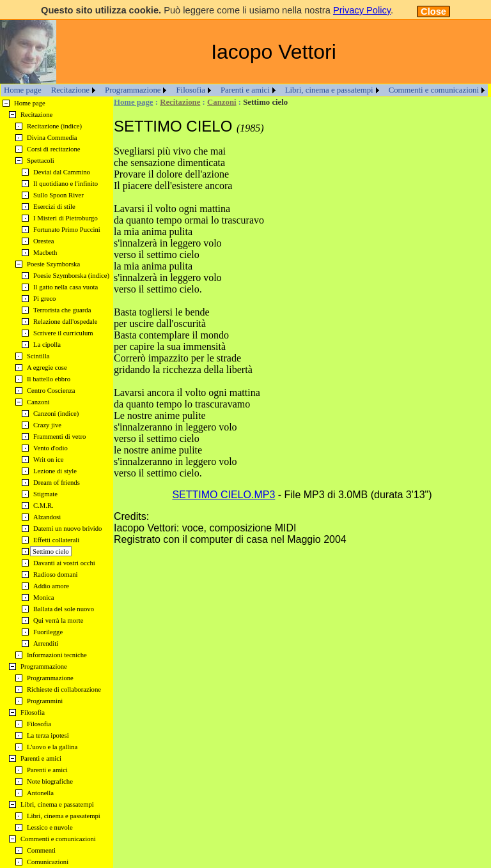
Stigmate (45, 494)
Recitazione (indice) (54, 126)
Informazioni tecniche (57, 655)
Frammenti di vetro (59, 437)
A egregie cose (47, 368)
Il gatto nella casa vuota (66, 287)
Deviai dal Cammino (62, 172)
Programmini (45, 701)
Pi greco (44, 299)
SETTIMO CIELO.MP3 (223, 495)
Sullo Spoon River (58, 195)
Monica (44, 598)
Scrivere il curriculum (63, 333)
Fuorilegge (48, 632)
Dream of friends (57, 483)
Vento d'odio (51, 448)
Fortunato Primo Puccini (67, 230)
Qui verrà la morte (58, 621)
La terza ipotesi (48, 735)
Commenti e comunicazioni (434, 90)
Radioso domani (56, 575)
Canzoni (222, 102)
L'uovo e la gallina (52, 747)
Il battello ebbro (49, 379)
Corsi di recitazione (53, 149)
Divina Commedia (52, 138)
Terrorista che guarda (62, 310)
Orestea (44, 241)
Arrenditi (46, 643)
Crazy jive (47, 425)
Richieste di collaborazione (64, 689)
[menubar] (244, 90)
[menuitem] (23, 90)
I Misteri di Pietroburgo (66, 218)
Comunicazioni (48, 862)
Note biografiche (50, 781)
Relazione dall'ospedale (65, 322)
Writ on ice (49, 460)
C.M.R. (43, 506)
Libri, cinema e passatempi (329, 90)
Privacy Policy (362, 10)
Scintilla (38, 356)
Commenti (41, 850)
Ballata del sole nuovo (64, 609)
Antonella (40, 793)
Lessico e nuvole (50, 827)
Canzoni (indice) (56, 414)
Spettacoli (41, 161)
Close (433, 11)
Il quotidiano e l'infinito (66, 184)
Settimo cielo (51, 552)
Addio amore (51, 586)
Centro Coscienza (51, 391)
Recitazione (70, 90)
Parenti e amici (245, 90)
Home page (23, 90)
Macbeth (45, 253)
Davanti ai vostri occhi (64, 563)
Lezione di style (55, 471)
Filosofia (191, 90)
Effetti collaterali (56, 540)
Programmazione (133, 90)
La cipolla (47, 345)
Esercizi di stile (54, 207)
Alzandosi (47, 517)
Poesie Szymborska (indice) (71, 276)
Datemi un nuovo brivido (67, 529)
